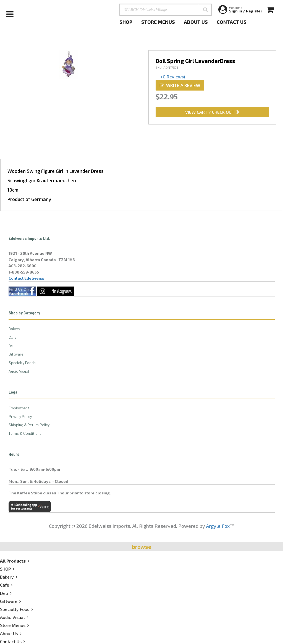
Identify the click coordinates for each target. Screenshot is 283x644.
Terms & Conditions (25, 433)
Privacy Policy (20, 416)
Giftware (16, 354)
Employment (19, 408)
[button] (205, 10)
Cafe (12, 337)
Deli (11, 346)
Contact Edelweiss (26, 278)
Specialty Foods (22, 363)
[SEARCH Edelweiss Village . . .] (166, 10)
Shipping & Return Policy (29, 425)
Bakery (14, 329)
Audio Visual (19, 371)
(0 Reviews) (173, 77)
